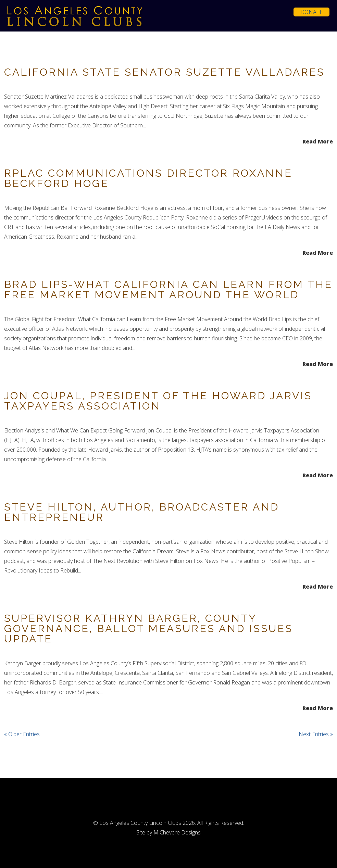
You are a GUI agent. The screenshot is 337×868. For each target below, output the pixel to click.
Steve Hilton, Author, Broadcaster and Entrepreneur (142, 512)
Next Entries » (316, 734)
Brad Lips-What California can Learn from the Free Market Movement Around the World (168, 290)
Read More (318, 141)
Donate (311, 12)
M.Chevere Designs (177, 832)
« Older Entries (22, 734)
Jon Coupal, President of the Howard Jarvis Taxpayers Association (158, 401)
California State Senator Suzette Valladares (164, 72)
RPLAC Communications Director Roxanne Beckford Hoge (148, 178)
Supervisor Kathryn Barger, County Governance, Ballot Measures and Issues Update (148, 628)
